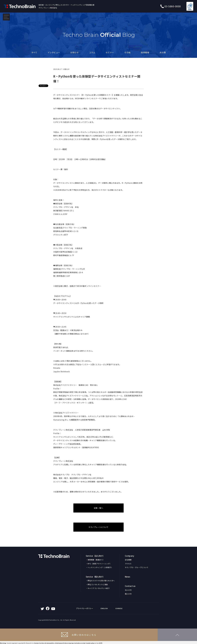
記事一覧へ (99, 508)
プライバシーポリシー (85, 608)
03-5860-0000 (171, 6)
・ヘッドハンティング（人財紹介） (99, 567)
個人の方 (128, 594)
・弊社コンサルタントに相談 (97, 584)
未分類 (163, 52)
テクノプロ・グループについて (137, 567)
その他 (127, 52)
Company (130, 556)
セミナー (110, 52)
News (128, 577)
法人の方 (128, 590)
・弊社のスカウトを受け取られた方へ (100, 581)
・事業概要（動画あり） (95, 560)
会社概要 (128, 560)
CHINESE (119, 608)
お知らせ (75, 52)
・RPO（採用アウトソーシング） (99, 564)
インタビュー (54, 52)
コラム (92, 52)
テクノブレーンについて (98, 527)
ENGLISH (104, 608)
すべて (34, 52)
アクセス (128, 564)
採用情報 (145, 52)
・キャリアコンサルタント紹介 (98, 588)
